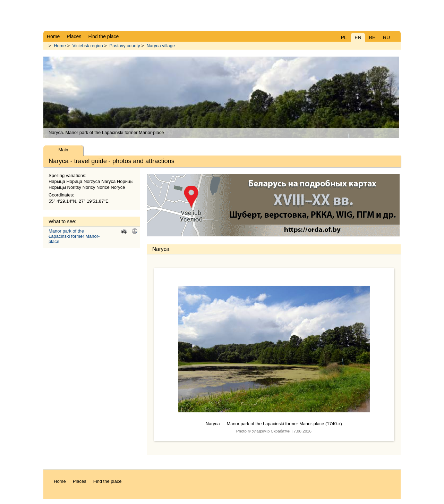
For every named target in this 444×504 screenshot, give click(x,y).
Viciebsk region (88, 46)
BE (372, 37)
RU (386, 37)
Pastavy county (125, 46)
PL (344, 37)
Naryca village (161, 46)
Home (60, 46)
